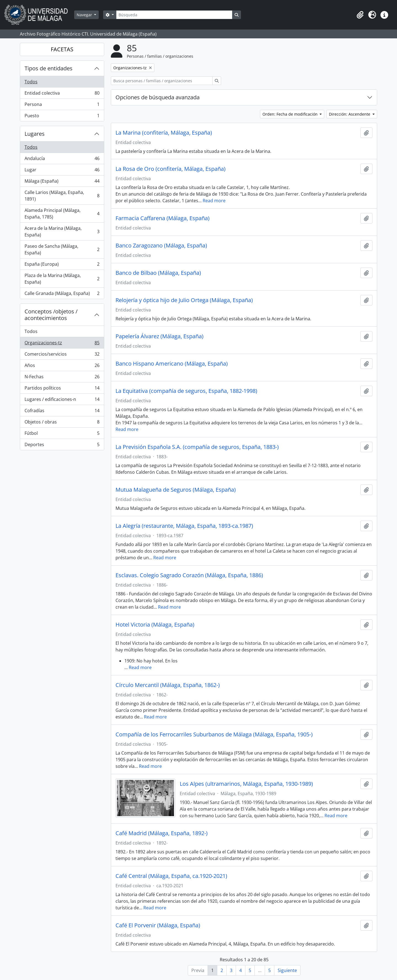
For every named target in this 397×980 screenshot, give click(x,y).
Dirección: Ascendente (350, 114)
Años (62, 367)
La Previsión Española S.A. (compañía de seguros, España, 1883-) (197, 447)
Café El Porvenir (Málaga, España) (158, 925)
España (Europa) (62, 265)
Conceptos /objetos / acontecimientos (51, 315)
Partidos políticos (62, 389)
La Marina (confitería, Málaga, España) (164, 133)
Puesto (62, 117)
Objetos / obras (62, 423)
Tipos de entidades (49, 68)
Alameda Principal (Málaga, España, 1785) (62, 214)
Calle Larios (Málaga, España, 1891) (62, 196)
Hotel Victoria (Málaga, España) (155, 625)
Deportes (62, 446)
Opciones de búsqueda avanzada (158, 97)
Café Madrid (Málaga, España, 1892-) (162, 833)
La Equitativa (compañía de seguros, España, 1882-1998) (186, 391)
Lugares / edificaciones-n (62, 400)
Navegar (85, 15)
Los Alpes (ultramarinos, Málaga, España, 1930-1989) (246, 784)
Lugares (35, 134)
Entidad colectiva (62, 94)
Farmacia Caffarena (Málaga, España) (163, 218)
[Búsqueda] (174, 15)
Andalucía (62, 160)
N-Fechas (62, 378)
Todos (31, 82)
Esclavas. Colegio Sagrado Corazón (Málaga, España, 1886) (189, 575)
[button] (360, 15)
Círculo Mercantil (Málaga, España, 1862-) (168, 685)
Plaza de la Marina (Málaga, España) (62, 279)
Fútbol (62, 434)
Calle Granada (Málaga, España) (62, 294)
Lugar (62, 171)
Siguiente (287, 970)
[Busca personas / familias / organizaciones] (162, 81)
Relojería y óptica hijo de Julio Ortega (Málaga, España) (184, 300)
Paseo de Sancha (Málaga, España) (62, 249)
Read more (214, 201)
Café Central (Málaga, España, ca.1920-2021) (171, 876)
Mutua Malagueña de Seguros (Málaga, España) (176, 490)
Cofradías (62, 412)
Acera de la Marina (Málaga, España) (62, 231)
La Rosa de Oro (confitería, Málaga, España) (171, 169)
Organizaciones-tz (62, 344)
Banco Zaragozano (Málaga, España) (161, 246)
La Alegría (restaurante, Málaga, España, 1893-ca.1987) (184, 526)
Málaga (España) (62, 182)
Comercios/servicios (62, 355)
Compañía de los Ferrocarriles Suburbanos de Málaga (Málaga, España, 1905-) (214, 734)
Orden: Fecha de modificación (291, 114)
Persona (62, 106)
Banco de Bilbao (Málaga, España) (158, 273)
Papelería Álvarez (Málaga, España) (159, 336)
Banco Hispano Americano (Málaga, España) (172, 364)
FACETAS (62, 49)
